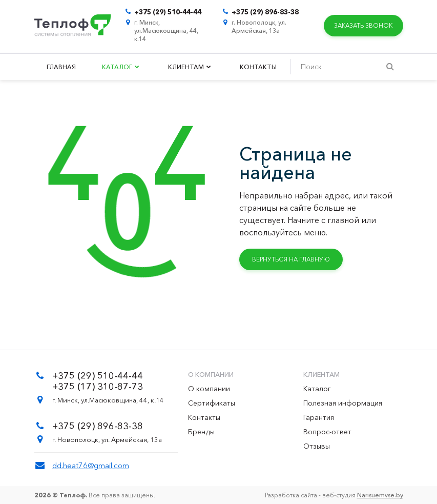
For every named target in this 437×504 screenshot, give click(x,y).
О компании (209, 389)
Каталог (121, 67)
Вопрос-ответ (327, 432)
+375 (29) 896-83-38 (265, 12)
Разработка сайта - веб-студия (334, 495)
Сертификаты (212, 403)
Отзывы (317, 446)
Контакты (258, 67)
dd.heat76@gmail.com (91, 465)
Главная (61, 67)
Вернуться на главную (291, 259)
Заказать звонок (363, 25)
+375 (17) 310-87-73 (98, 387)
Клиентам (190, 67)
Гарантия (319, 417)
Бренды (201, 432)
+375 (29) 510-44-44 (168, 12)
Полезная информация (343, 403)
